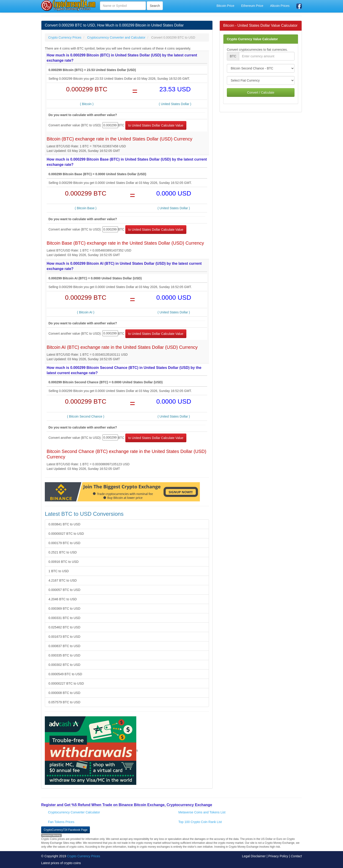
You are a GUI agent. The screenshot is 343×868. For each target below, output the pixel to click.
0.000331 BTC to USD (64, 618)
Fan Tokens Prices (61, 822)
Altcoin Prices (280, 6)
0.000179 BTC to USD (64, 543)
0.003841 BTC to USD (64, 524)
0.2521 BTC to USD (63, 552)
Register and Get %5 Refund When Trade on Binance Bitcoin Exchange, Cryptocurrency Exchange (127, 805)
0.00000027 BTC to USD (66, 534)
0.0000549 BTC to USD (65, 674)
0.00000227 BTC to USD (66, 683)
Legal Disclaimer (254, 856)
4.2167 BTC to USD (63, 580)
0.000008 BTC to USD (64, 693)
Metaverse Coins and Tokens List (202, 812)
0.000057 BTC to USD (64, 590)
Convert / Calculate (261, 93)
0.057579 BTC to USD (64, 702)
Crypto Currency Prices (84, 856)
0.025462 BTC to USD (64, 627)
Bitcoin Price (225, 6)
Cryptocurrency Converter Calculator (74, 812)
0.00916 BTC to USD (64, 562)
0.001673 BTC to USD (64, 637)
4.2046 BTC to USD (63, 599)
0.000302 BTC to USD (64, 665)
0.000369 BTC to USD (64, 609)
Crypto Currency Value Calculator (252, 39)
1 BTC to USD (59, 571)
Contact (296, 856)
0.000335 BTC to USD (64, 655)
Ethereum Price (252, 6)
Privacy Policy (278, 856)
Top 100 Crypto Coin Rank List (200, 822)
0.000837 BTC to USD (64, 646)
